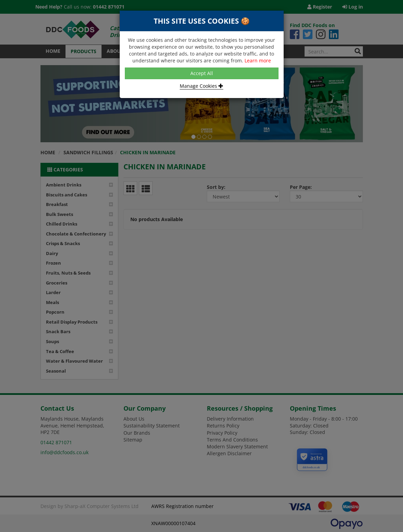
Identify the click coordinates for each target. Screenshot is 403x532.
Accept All (202, 73)
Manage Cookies (201, 86)
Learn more (258, 61)
